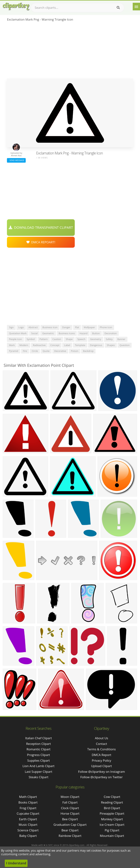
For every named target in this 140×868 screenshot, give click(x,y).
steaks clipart (38, 777)
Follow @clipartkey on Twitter (102, 777)
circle (35, 351)
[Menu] (136, 7)
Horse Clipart (70, 813)
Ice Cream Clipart (112, 825)
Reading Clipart (112, 802)
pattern (44, 339)
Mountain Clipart (112, 836)
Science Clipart (28, 830)
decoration (111, 333)
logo (21, 327)
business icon (50, 327)
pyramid (13, 351)
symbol (31, 339)
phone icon (106, 327)
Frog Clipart (28, 808)
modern (24, 345)
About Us (101, 738)
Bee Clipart (70, 819)
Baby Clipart (28, 836)
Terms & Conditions (102, 749)
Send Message (16, 160)
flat (77, 327)
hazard (83, 333)
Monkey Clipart (112, 819)
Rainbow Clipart (70, 836)
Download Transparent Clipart (41, 227)
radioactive (39, 345)
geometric (48, 333)
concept (55, 345)
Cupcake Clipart (28, 813)
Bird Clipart (112, 808)
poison (75, 351)
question (125, 345)
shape (69, 339)
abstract (33, 327)
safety (109, 339)
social (34, 333)
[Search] (118, 8)
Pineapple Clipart (112, 813)
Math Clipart (28, 797)
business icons (67, 333)
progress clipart (38, 755)
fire (25, 351)
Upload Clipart (102, 766)
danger (66, 327)
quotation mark (18, 333)
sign (11, 327)
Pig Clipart (112, 830)
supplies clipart (39, 760)
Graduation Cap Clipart (70, 825)
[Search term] (77, 8)
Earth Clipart (28, 819)
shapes (111, 345)
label (67, 345)
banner (121, 339)
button (96, 333)
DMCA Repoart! (41, 242)
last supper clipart (39, 772)
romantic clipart (39, 749)
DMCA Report (101, 755)
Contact (101, 744)
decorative (60, 351)
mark (12, 345)
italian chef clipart (38, 738)
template (80, 345)
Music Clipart (28, 825)
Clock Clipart (70, 808)
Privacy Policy (102, 760)
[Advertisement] (70, 51)
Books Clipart (28, 802)
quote (46, 351)
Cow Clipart (112, 797)
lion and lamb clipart (39, 766)
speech (81, 339)
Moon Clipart (70, 797)
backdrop (88, 351)
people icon (15, 339)
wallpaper (89, 327)
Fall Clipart (70, 802)
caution (57, 339)
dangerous (96, 345)
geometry (96, 339)
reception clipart (38, 744)
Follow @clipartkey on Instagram (101, 772)
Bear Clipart (70, 830)
